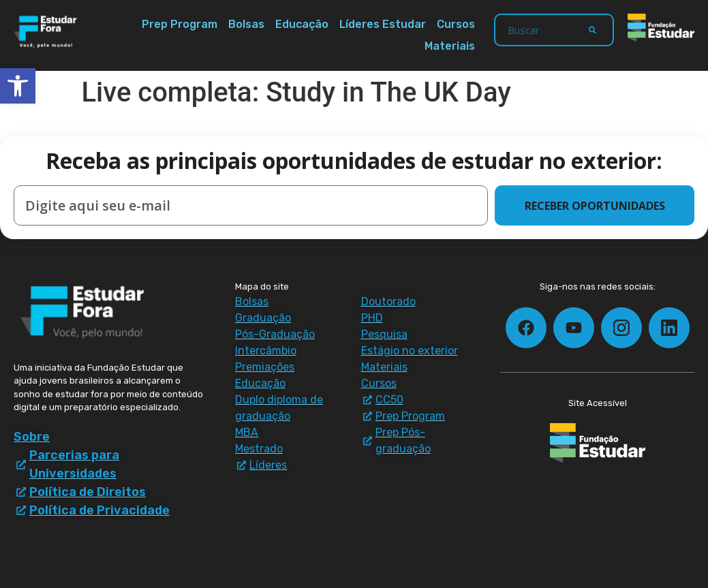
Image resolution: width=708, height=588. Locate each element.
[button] (18, 86)
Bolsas (246, 24)
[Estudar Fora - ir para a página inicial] (47, 32)
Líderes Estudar (383, 24)
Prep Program (180, 24)
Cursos (456, 24)
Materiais (450, 46)
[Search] (592, 30)
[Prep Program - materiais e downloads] (417, 416)
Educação (302, 24)
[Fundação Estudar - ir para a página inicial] (661, 28)
